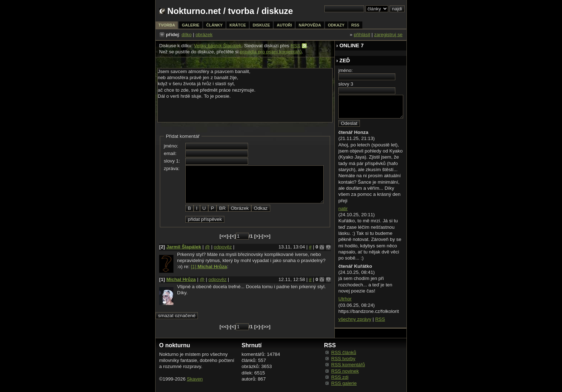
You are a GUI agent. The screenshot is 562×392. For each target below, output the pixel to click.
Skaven (195, 379)
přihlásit (362, 35)
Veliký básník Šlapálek (218, 46)
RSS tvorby (343, 359)
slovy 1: (172, 161)
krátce (238, 25)
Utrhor (345, 299)
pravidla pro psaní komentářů (271, 52)
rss (355, 25)
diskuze (261, 25)
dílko (186, 35)
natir (343, 209)
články (214, 25)
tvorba (241, 11)
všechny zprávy (355, 319)
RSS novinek (345, 371)
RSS (296, 46)
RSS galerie (344, 383)
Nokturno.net (194, 11)
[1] (209, 267)
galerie (190, 25)
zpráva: (172, 168)
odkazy (336, 25)
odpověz (223, 247)
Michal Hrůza (181, 279)
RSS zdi (340, 377)
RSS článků (344, 352)
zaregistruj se (388, 35)
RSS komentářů (348, 365)
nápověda (310, 25)
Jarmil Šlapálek (184, 247)
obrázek (204, 35)
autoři (284, 25)
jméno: (171, 146)
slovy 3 (346, 84)
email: (170, 153)
